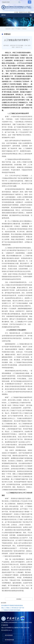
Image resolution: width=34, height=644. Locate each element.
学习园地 (18, 29)
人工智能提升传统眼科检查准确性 (11, 610)
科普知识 (24, 29)
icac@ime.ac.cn (7, 630)
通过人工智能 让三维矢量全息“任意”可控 (13, 608)
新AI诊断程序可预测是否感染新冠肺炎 (12, 605)
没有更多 (19, 599)
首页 (13, 29)
